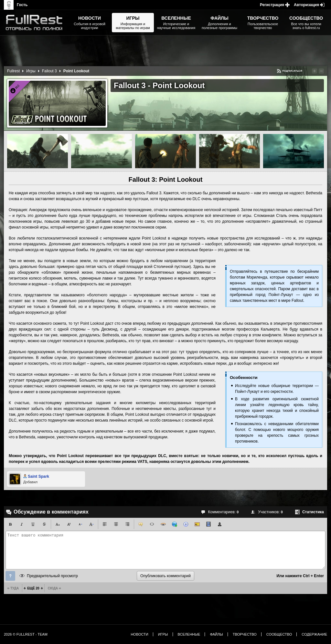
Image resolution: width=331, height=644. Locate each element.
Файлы (216, 634)
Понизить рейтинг (321, 71)
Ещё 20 (33, 588)
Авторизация (306, 5)
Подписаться (292, 71)
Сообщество (279, 634)
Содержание (314, 634)
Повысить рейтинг (315, 71)
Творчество (245, 634)
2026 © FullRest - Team (26, 634)
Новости (139, 634)
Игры (31, 71)
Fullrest (13, 71)
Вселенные (189, 634)
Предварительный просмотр (52, 576)
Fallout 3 (49, 71)
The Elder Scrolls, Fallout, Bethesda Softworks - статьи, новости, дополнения (36, 23)
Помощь (10, 576)
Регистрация (272, 5)
